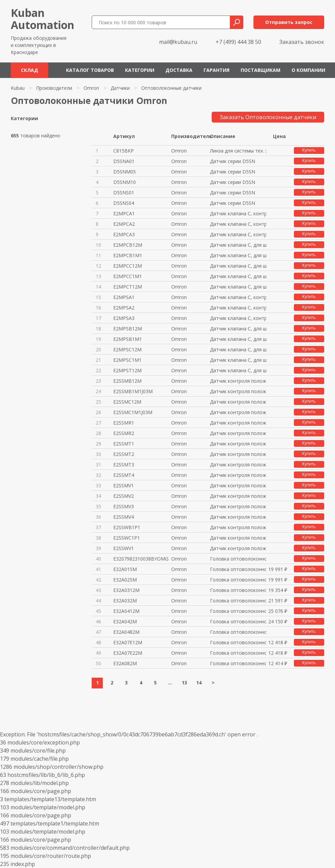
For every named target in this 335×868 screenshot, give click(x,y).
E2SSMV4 (124, 517)
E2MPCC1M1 (128, 276)
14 (199, 683)
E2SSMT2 (124, 454)
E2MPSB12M (128, 329)
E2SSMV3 (124, 506)
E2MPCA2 (124, 224)
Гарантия (217, 70)
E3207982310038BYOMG (141, 559)
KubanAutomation (42, 19)
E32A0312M (126, 590)
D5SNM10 (125, 182)
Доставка (179, 70)
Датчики (120, 88)
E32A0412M (126, 611)
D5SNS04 (124, 203)
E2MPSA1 (124, 297)
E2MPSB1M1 (128, 339)
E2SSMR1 (124, 423)
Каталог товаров (90, 70)
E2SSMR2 (124, 433)
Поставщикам (261, 70)
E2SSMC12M (127, 402)
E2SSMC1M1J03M (133, 412)
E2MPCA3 (124, 234)
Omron (91, 88)
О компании (308, 70)
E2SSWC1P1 (127, 538)
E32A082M (125, 663)
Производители (54, 88)
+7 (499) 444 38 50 (238, 42)
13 (184, 683)
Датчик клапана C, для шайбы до (238, 245)
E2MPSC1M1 (127, 360)
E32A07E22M (128, 653)
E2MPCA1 (124, 213)
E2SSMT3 (124, 465)
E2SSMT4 (124, 475)
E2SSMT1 (124, 444)
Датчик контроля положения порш (238, 381)
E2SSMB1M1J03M (133, 391)
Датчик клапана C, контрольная (238, 213)
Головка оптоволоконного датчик (238, 559)
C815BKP (124, 151)
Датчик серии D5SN (233, 161)
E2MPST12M (127, 370)
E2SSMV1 (124, 485)
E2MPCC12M (128, 266)
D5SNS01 (124, 193)
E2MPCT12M (128, 287)
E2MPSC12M (127, 349)
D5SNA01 (124, 161)
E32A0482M (126, 632)
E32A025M (125, 580)
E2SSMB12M (127, 381)
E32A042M (125, 621)
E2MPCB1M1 (128, 255)
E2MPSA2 (124, 308)
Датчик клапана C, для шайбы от (238, 329)
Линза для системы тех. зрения (238, 151)
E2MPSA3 (124, 318)
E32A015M (125, 569)
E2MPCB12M (128, 245)
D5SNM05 (125, 172)
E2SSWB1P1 (127, 527)
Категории (140, 70)
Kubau (18, 88)
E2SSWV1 (124, 548)
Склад (29, 70)
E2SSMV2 (124, 496)
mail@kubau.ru (178, 42)
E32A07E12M (128, 642)
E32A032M (125, 601)
